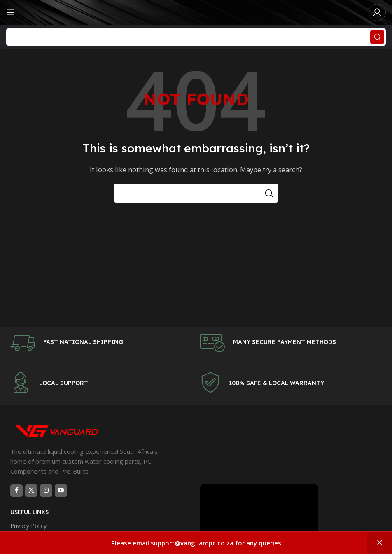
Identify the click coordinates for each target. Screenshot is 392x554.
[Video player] (259, 517)
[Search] (196, 37)
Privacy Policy (28, 526)
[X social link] (31, 491)
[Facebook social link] (16, 491)
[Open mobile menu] (10, 12)
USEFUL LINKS (29, 512)
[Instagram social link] (46, 491)
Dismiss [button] (380, 543)
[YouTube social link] (61, 491)
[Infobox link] (101, 343)
